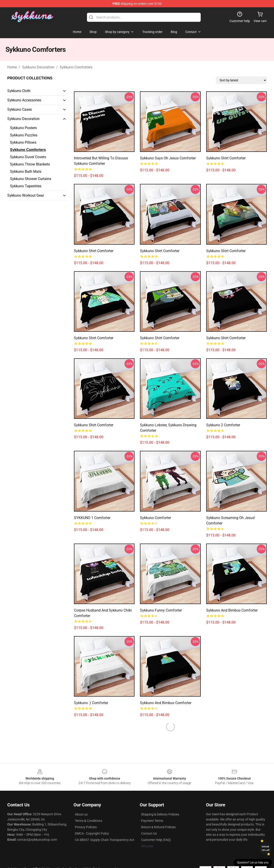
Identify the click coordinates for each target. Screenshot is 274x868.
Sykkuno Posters (23, 128)
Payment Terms (152, 821)
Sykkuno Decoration (38, 67)
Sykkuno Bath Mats (26, 172)
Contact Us (149, 833)
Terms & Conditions (89, 821)
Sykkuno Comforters (76, 67)
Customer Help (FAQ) (156, 840)
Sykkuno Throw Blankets (30, 164)
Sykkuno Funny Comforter (161, 610)
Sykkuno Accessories (24, 100)
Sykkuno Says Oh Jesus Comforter (168, 158)
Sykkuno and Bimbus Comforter (232, 610)
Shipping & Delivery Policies (160, 814)
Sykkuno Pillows (23, 142)
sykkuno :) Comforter (91, 703)
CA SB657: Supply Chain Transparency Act (105, 840)
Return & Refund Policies (158, 827)
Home (12, 67)
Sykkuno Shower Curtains (31, 179)
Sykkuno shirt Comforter (226, 158)
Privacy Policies (86, 827)
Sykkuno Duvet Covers (28, 157)
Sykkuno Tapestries (26, 186)
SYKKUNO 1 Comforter (92, 518)
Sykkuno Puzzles (24, 135)
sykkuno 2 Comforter (223, 425)
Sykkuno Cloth (19, 91)
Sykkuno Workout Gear (26, 195)
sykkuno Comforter (155, 518)
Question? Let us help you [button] (253, 863)
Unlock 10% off (265, 848)
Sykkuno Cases (20, 109)
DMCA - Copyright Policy (92, 833)
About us (81, 814)
